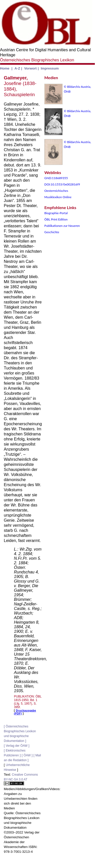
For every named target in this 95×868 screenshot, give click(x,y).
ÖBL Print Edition (56, 219)
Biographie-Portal (56, 213)
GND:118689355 (56, 178)
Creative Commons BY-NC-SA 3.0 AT (21, 779)
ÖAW (27, 755)
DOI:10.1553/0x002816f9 (62, 184)
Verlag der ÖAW (16, 746)
